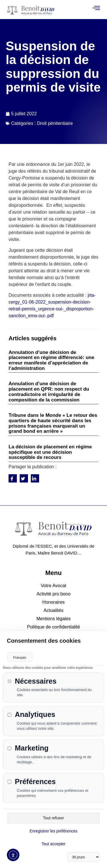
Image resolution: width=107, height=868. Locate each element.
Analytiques (32, 714)
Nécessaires (32, 680)
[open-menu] (96, 8)
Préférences (32, 781)
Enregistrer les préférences (53, 830)
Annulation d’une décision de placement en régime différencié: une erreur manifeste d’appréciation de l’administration (51, 360)
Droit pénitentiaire (55, 123)
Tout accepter (53, 843)
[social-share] (13, 478)
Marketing (28, 748)
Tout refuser (54, 817)
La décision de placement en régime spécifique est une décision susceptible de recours (50, 452)
